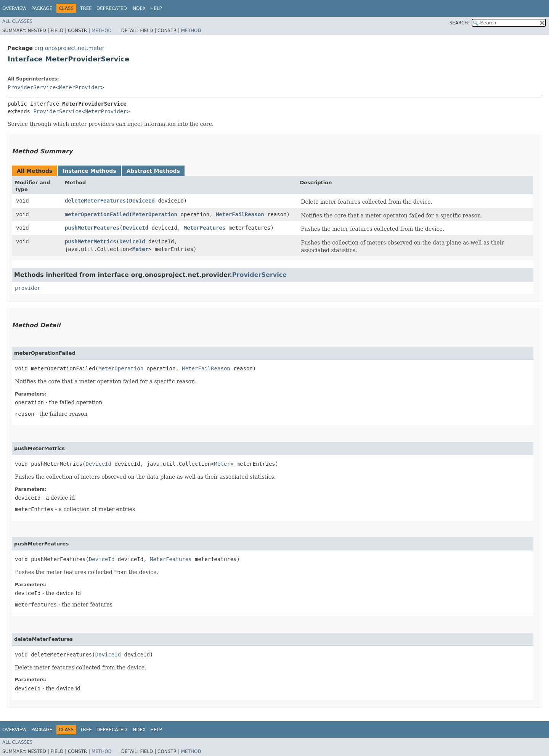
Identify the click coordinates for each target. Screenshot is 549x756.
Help (156, 8)
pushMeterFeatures (92, 228)
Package (42, 8)
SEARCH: (460, 23)
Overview (14, 8)
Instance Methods (89, 171)
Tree (86, 8)
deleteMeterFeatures (95, 201)
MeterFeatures (205, 228)
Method (102, 31)
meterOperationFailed (97, 214)
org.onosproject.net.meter (69, 48)
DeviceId (142, 201)
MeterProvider (80, 87)
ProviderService (32, 87)
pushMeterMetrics (91, 241)
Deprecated (112, 8)
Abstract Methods (153, 171)
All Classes (17, 21)
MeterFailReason (240, 214)
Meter (140, 249)
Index (139, 8)
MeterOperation (155, 214)
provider (28, 288)
